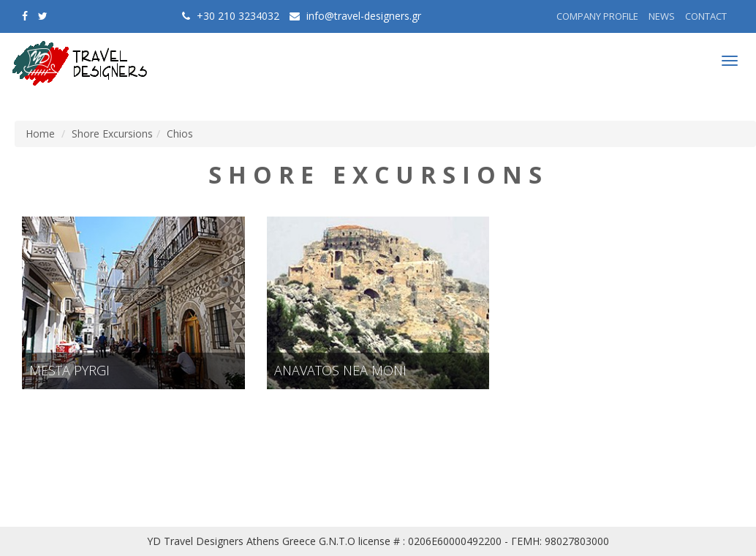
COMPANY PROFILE (597, 16)
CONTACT (706, 16)
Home (40, 134)
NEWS (662, 16)
